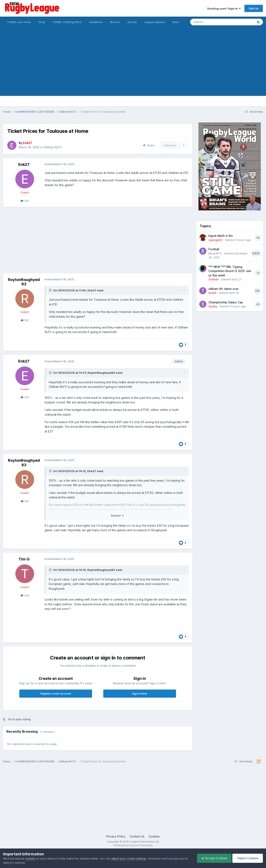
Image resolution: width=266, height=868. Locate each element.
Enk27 (24, 164)
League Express (155, 22)
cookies (30, 858)
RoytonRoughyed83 (24, 282)
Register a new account (56, 693)
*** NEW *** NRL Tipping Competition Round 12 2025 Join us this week (230, 271)
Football (214, 249)
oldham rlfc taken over (224, 289)
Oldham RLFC (53, 147)
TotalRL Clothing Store (67, 22)
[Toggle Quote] (51, 290)
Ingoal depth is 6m (221, 236)
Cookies (154, 836)
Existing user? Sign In (224, 9)
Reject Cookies (248, 858)
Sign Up (254, 8)
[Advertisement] (133, 67)
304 (25, 595)
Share (149, 145)
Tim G (24, 559)
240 (25, 201)
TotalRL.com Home (19, 22)
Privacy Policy (116, 836)
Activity (132, 22)
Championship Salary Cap (226, 302)
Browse (115, 22)
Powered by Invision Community (133, 845)
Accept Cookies (214, 858)
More (176, 22)
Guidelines (96, 22)
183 (25, 320)
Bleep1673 (215, 253)
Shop (42, 22)
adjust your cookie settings (129, 858)
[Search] (211, 22)
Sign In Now (140, 693)
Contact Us (137, 836)
